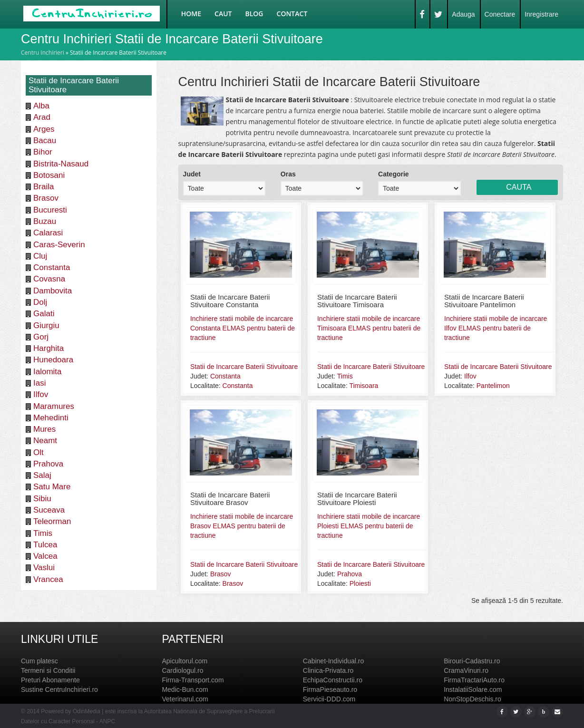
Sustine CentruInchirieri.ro (59, 689)
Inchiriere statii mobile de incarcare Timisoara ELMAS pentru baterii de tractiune (369, 328)
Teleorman (52, 521)
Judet (192, 174)
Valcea (45, 556)
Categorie (394, 174)
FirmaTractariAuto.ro (474, 680)
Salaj (42, 475)
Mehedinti (51, 418)
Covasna (49, 279)
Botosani (49, 175)
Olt (39, 452)
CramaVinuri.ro (466, 670)
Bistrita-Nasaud (61, 164)
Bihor (43, 152)
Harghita (49, 348)
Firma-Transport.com (193, 680)
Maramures (54, 406)
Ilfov (41, 394)
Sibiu (42, 499)
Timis (43, 533)
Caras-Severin (59, 245)
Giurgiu (46, 325)
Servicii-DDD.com (329, 699)
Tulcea (45, 545)
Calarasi (48, 233)
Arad (42, 117)
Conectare (500, 14)
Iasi (39, 383)
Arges (44, 129)
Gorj (41, 337)
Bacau (45, 141)
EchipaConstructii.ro (333, 680)
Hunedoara (53, 360)
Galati (44, 314)
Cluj (40, 256)
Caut (223, 14)
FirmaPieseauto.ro (330, 689)
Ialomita (48, 372)
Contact (292, 14)
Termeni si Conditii (48, 670)
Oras (288, 174)
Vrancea (48, 579)
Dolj (40, 302)
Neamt (45, 441)
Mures (44, 429)
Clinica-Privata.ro (328, 670)
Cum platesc (39, 661)
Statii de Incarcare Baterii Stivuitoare (244, 367)
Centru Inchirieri (43, 53)
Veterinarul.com (185, 699)
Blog (254, 14)
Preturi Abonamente (50, 680)
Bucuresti (50, 210)
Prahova (48, 464)
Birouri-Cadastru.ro (472, 661)
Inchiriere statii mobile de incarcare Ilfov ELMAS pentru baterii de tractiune (496, 328)
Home (191, 14)
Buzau (45, 221)
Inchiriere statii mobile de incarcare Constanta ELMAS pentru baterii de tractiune (243, 328)
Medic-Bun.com (185, 689)
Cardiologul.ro (182, 670)
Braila (44, 187)
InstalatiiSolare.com (473, 689)
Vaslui (44, 568)
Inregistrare (541, 14)
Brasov (46, 198)
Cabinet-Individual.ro (333, 661)
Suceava (49, 510)
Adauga (463, 14)
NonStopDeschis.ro (472, 699)
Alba (41, 106)
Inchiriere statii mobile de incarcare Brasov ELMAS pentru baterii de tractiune (242, 526)
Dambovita (53, 291)
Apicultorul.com (185, 661)
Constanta (52, 267)
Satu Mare (52, 487)
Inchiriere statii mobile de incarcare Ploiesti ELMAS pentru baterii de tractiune (369, 526)
